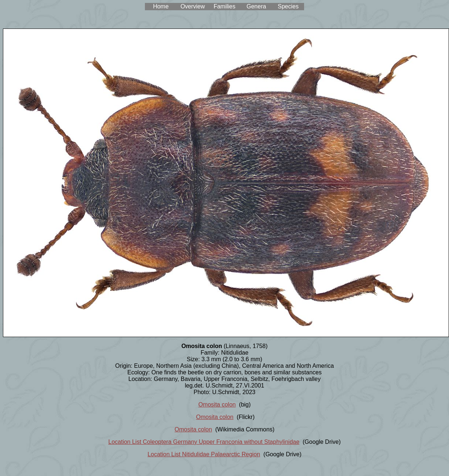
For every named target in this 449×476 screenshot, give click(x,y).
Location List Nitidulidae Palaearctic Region (204, 454)
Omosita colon (217, 405)
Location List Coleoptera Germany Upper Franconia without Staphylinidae (204, 442)
